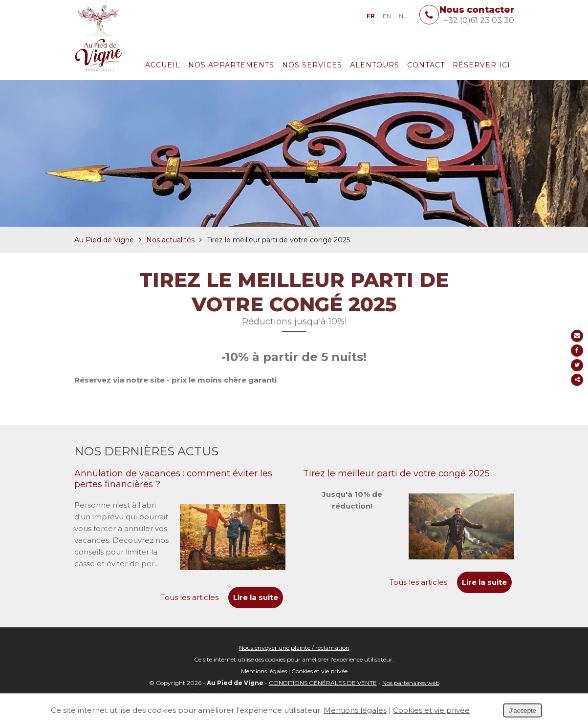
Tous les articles (418, 582)
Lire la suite (484, 582)
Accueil (163, 65)
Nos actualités (170, 240)
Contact (426, 65)
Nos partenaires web (411, 683)
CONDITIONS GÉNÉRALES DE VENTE (323, 683)
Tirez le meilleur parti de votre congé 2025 (396, 473)
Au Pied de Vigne (104, 240)
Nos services (312, 65)
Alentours (375, 65)
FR (371, 16)
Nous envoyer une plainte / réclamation (294, 648)
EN (387, 16)
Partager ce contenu (577, 380)
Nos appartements (231, 65)
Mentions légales (264, 671)
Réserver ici (481, 65)
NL (403, 16)
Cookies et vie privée (319, 671)
